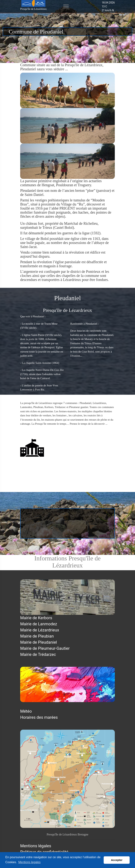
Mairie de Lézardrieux (40, 630)
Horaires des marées (39, 717)
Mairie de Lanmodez (39, 624)
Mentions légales (36, 846)
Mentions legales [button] (29, 862)
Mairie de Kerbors (36, 618)
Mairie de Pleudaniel (39, 466)
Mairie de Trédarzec (38, 654)
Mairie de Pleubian (37, 636)
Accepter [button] (117, 860)
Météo (26, 711)
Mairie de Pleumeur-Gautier (45, 648)
